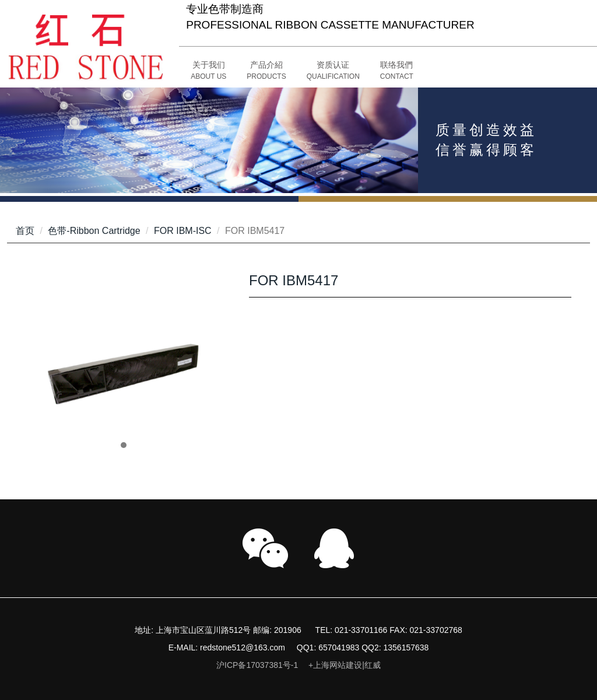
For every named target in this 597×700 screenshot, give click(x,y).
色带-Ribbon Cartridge (94, 231)
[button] (266, 71)
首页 (25, 231)
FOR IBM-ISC (183, 231)
